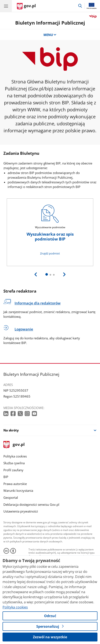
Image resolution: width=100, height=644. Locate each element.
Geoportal (11, 498)
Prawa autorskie (15, 484)
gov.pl (14, 445)
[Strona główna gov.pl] (26, 6)
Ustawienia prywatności (21, 511)
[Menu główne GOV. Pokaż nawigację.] (6, 6)
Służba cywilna (14, 463)
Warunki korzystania (18, 491)
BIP (6, 477)
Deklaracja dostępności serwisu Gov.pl (31, 504)
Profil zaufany (13, 470)
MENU (50, 35)
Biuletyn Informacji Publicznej (50, 23)
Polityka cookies (15, 456)
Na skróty (11, 430)
